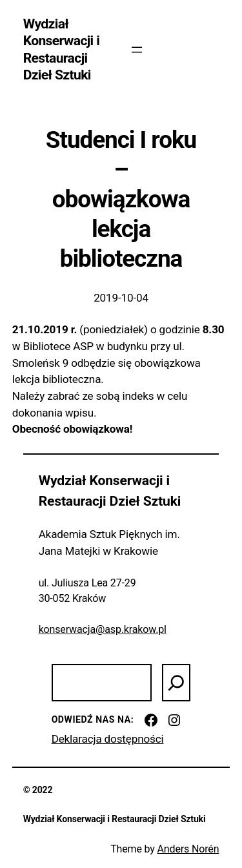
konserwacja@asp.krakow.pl (103, 629)
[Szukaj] (176, 683)
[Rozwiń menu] (137, 50)
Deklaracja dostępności (108, 739)
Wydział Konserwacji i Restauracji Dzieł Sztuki (62, 49)
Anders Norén (188, 849)
